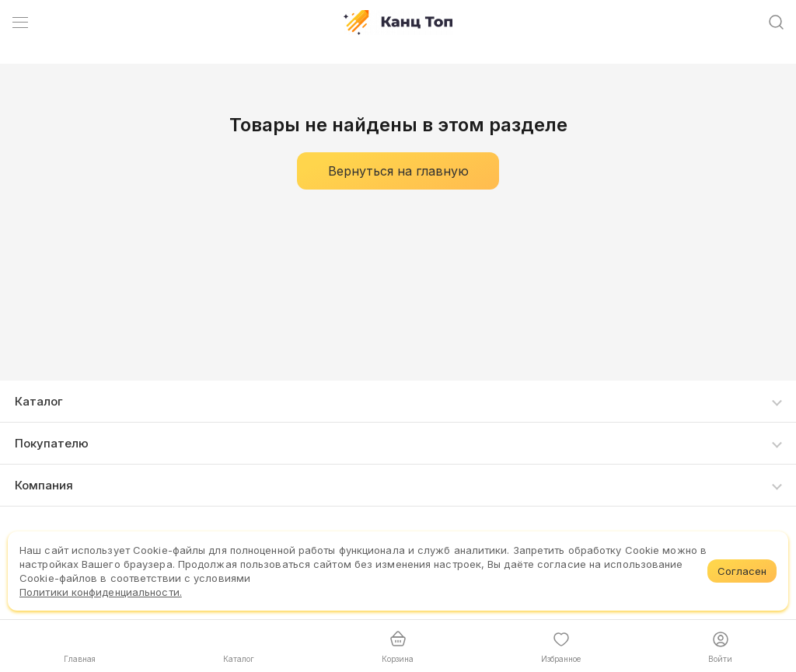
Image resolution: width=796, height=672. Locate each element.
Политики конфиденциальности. (101, 592)
